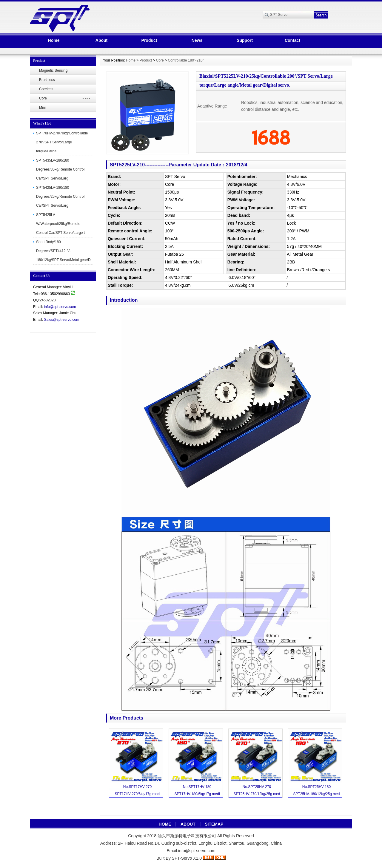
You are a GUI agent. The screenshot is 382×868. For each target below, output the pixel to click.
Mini (42, 108)
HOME (165, 824)
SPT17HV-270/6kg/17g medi (137, 794)
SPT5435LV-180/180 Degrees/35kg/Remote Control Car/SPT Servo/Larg (60, 169)
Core (43, 98)
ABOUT (188, 824)
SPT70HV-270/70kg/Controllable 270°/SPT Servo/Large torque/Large (62, 142)
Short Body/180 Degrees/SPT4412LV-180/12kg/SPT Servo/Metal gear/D (63, 251)
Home (54, 40)
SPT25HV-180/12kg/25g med (316, 794)
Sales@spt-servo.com (62, 320)
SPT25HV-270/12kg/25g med (257, 794)
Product (149, 40)
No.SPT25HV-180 (316, 787)
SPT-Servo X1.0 (187, 858)
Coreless (46, 89)
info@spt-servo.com (60, 307)
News (197, 40)
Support (245, 40)
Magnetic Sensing (53, 70)
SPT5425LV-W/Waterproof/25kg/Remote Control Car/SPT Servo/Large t (60, 224)
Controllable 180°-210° (186, 60)
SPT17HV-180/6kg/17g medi (197, 794)
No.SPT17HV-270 (137, 787)
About (101, 40)
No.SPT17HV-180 (197, 787)
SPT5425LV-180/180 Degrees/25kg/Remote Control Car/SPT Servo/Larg (60, 197)
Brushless (47, 80)
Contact (292, 40)
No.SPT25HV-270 (257, 787)
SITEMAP (214, 824)
